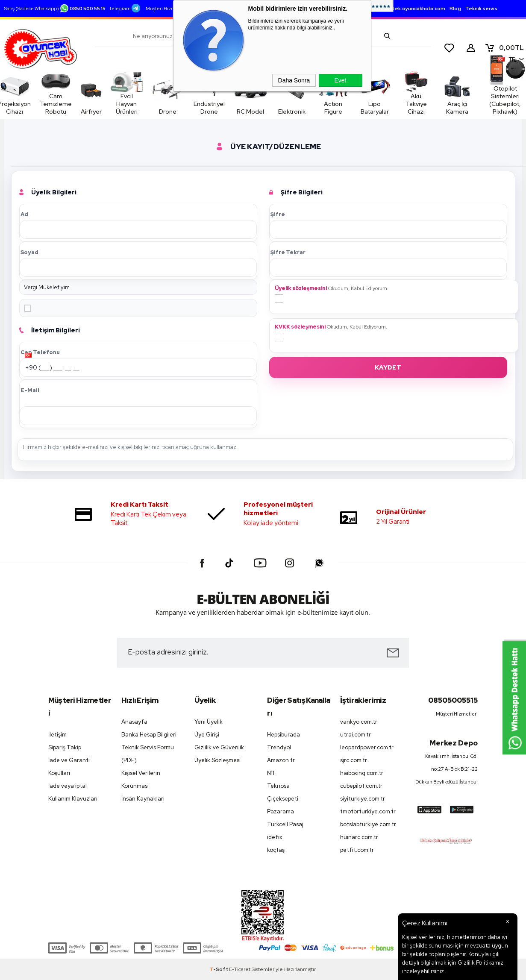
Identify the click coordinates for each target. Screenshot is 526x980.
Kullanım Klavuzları (73, 799)
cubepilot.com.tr (361, 786)
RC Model (250, 108)
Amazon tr (281, 760)
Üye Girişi (207, 735)
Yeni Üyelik (209, 722)
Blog (455, 9)
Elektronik (281, 111)
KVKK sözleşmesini (300, 327)
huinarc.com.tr (359, 837)
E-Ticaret (240, 969)
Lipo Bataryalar (344, 108)
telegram (125, 9)
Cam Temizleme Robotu (61, 94)
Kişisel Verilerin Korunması (141, 779)
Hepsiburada (284, 735)
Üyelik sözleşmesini (301, 288)
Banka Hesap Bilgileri (149, 735)
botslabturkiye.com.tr (368, 824)
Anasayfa (134, 722)
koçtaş (276, 850)
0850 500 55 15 (83, 9)
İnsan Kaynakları (143, 799)
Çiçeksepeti (283, 799)
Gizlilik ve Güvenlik (219, 747)
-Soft (219, 969)
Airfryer (103, 94)
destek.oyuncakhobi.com (414, 9)
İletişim (57, 735)
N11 (271, 773)
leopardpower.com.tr (367, 747)
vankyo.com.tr (359, 722)
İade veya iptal (68, 786)
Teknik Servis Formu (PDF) (148, 754)
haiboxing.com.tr (362, 773)
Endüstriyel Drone (217, 108)
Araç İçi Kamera (439, 94)
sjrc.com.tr (354, 760)
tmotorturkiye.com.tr (368, 811)
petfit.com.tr (357, 850)
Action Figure (313, 108)
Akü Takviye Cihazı (388, 94)
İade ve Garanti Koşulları (69, 767)
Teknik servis (481, 9)
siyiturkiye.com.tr (363, 799)
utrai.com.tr (356, 735)
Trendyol (279, 747)
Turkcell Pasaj (285, 824)
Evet (340, 80)
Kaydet (388, 367)
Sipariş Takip (65, 747)
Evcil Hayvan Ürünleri (145, 94)
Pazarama (281, 811)
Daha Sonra (294, 80)
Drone (184, 111)
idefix (275, 837)
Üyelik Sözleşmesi (217, 760)
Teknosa (278, 786)
